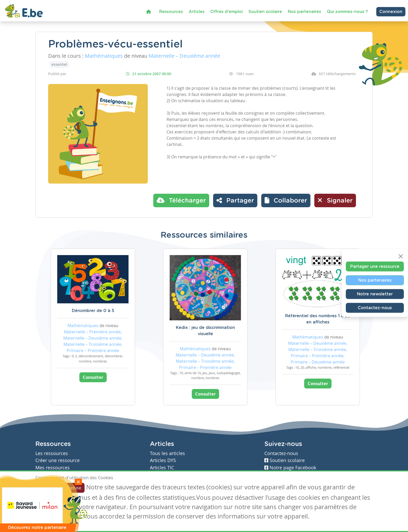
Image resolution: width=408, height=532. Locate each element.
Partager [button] (235, 200)
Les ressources (52, 453)
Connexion (391, 12)
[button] (286, 200)
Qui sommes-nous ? (347, 12)
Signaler (335, 200)
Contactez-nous (375, 308)
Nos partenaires (304, 12)
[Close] (401, 256)
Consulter (93, 377)
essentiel (59, 64)
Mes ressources (53, 468)
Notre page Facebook (290, 468)
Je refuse (73, 488)
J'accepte (47, 488)
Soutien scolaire (265, 12)
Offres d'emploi (227, 12)
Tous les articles (167, 453)
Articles (197, 12)
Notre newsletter (375, 294)
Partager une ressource (375, 267)
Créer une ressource (58, 460)
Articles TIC (162, 468)
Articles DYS (163, 460)
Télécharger (181, 200)
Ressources (171, 12)
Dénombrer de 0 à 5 (93, 311)
